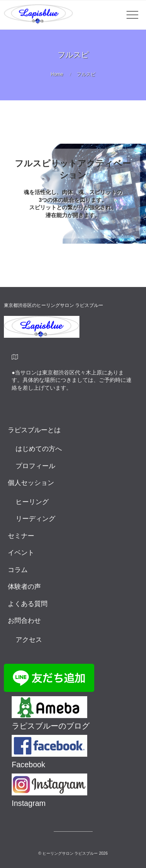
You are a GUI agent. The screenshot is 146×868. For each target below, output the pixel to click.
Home (57, 74)
